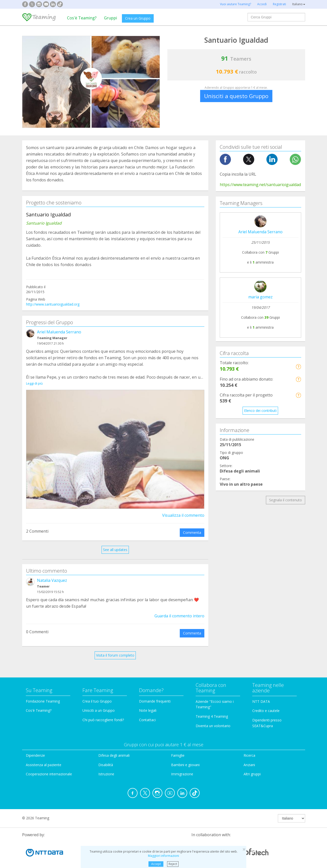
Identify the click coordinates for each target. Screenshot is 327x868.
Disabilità (106, 759)
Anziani (249, 759)
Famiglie (178, 750)
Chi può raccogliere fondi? (103, 714)
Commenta (192, 527)
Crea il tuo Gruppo (97, 695)
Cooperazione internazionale (49, 769)
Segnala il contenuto (286, 500)
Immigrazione (182, 769)
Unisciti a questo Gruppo (236, 96)
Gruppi (110, 18)
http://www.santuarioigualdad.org (53, 304)
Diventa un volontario (213, 720)
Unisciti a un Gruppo (99, 705)
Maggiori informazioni (163, 856)
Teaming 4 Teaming (212, 711)
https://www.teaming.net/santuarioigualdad (260, 185)
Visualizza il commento (183, 510)
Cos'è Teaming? (82, 18)
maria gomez (260, 297)
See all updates (115, 544)
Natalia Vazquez (52, 575)
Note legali (148, 705)
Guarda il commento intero (179, 610)
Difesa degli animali (114, 750)
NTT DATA (261, 696)
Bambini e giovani (185, 759)
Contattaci (147, 714)
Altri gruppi (252, 769)
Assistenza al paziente (44, 759)
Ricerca (249, 750)
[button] (298, 367)
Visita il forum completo (115, 650)
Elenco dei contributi (260, 411)
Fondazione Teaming (43, 695)
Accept (156, 864)
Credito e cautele (266, 705)
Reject (173, 864)
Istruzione (106, 769)
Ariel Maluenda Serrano (59, 332)
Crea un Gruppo (138, 18)
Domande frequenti (155, 695)
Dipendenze (35, 750)
